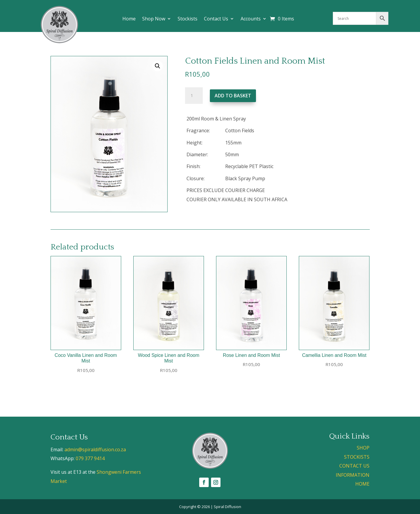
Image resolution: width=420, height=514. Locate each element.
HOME (362, 484)
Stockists (188, 19)
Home (129, 19)
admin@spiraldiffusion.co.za (95, 449)
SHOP (363, 448)
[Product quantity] (194, 96)
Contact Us (216, 19)
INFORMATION (353, 475)
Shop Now (154, 19)
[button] (158, 66)
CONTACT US (354, 466)
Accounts (251, 19)
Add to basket (233, 96)
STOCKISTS (357, 457)
